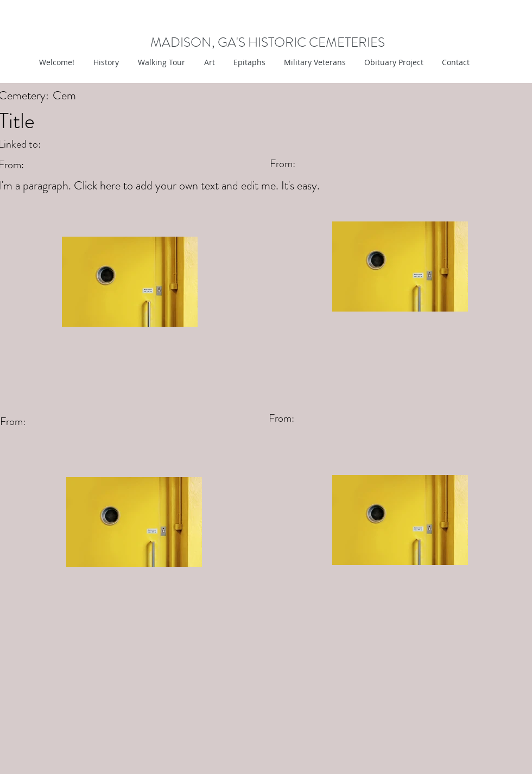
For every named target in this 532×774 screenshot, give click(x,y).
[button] (208, 62)
